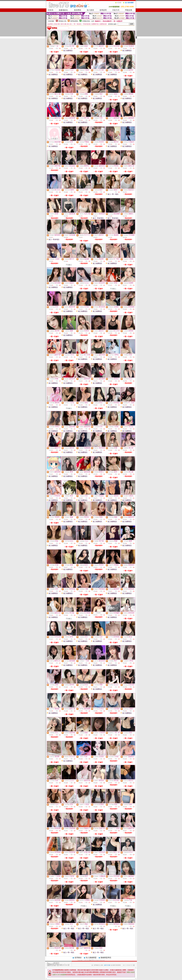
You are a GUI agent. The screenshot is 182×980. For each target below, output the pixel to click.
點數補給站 (63, 10)
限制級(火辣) (63, 21)
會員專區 (78, 10)
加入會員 (90, 10)
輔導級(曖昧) (74, 21)
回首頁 (51, 10)
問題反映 (129, 10)
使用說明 (103, 10)
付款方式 (116, 10)
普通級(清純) (86, 21)
